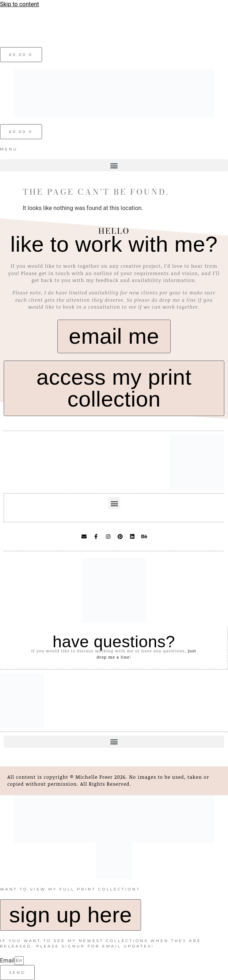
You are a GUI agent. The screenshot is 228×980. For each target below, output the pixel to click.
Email (7, 960)
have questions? (114, 642)
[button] (114, 165)
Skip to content (20, 4)
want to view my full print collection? (70, 889)
